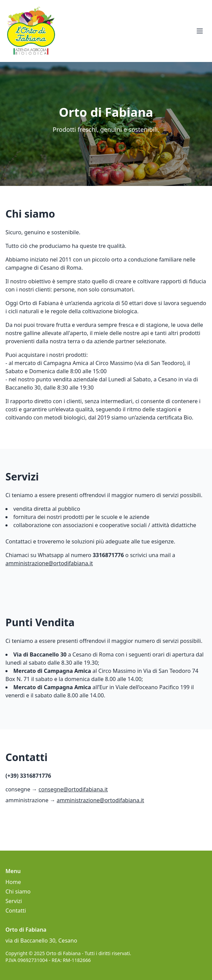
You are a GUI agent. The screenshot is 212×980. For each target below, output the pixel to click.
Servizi (14, 901)
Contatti (16, 911)
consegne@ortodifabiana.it (73, 789)
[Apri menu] (200, 31)
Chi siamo (18, 891)
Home (13, 882)
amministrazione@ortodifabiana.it (49, 563)
